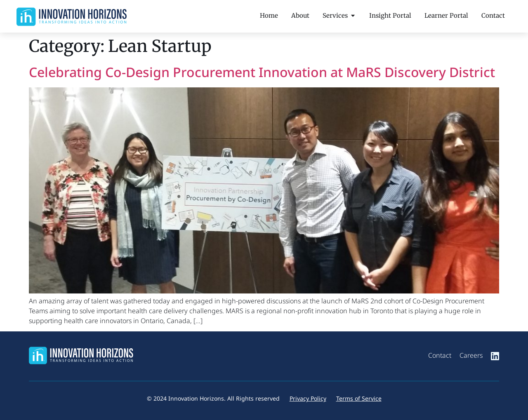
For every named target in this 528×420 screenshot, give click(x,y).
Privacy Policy (308, 398)
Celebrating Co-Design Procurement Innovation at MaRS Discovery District (262, 72)
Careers (471, 355)
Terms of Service (359, 398)
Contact (440, 355)
